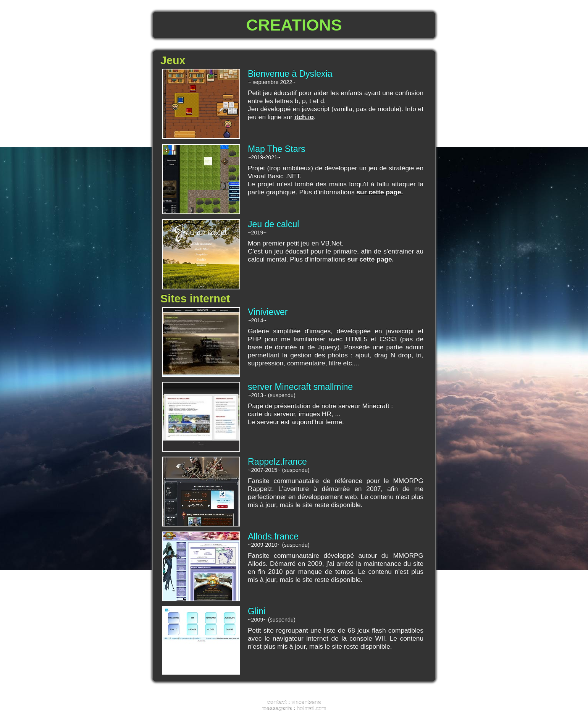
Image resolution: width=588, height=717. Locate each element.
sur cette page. (380, 192)
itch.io (304, 117)
